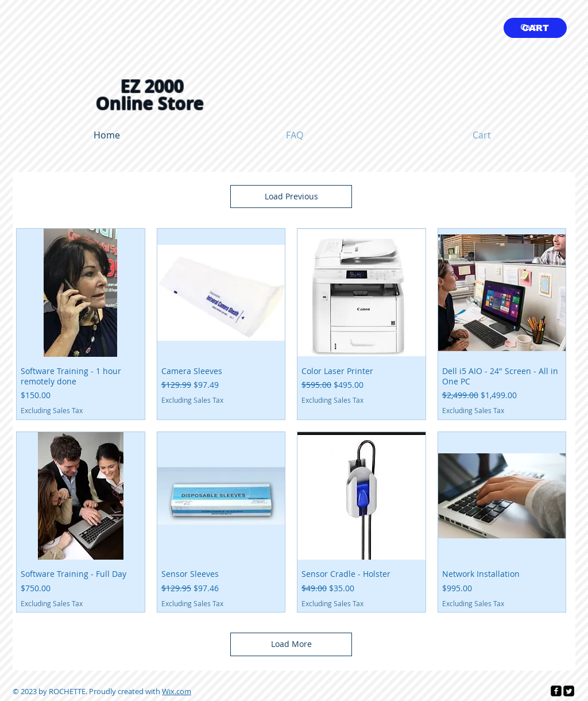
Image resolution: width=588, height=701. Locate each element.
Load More (291, 644)
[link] (535, 27)
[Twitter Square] (569, 691)
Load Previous (291, 196)
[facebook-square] (556, 691)
